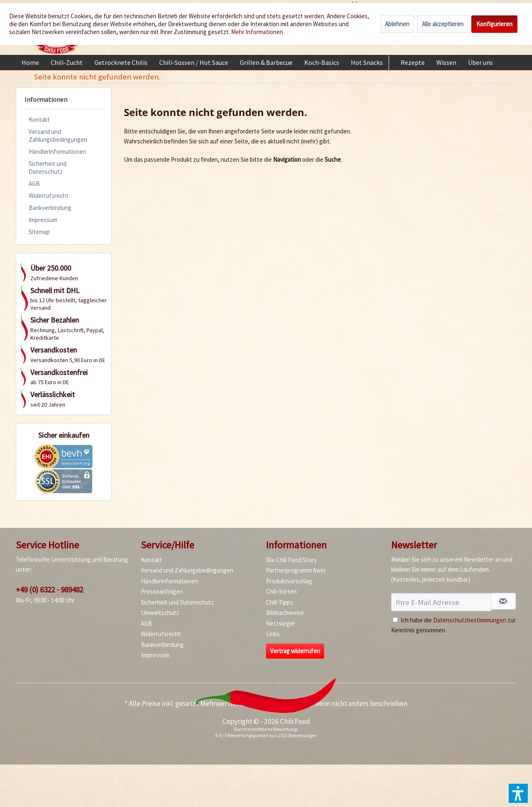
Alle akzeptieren (443, 24)
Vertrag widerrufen (295, 651)
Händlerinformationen (57, 152)
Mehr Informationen (257, 32)
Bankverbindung (50, 208)
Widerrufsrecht (49, 196)
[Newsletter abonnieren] (503, 601)
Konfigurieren (494, 24)
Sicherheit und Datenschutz (48, 168)
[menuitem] (30, 62)
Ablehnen (397, 24)
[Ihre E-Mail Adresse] (441, 602)
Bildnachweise (285, 613)
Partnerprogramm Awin (296, 570)
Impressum (43, 220)
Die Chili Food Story (291, 560)
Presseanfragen (162, 591)
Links (273, 634)
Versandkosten (288, 703)
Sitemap (39, 232)
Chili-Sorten (281, 591)
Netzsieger (281, 623)
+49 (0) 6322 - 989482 (49, 590)
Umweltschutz (160, 613)
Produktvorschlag (289, 581)
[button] (518, 793)
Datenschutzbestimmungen (470, 620)
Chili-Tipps (280, 602)
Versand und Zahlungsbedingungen (58, 136)
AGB (34, 184)
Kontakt (39, 120)
